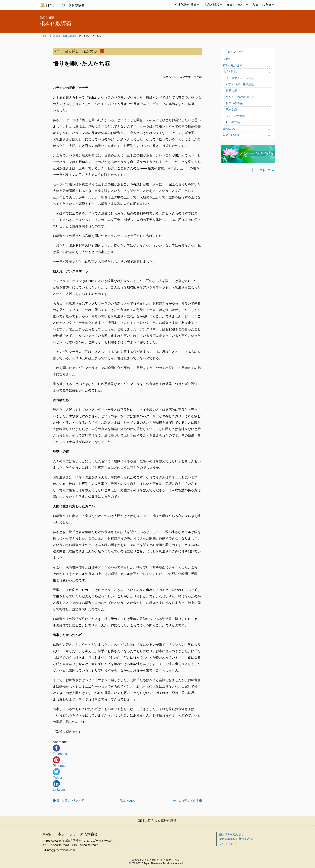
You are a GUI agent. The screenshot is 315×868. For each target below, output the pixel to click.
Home (43, 36)
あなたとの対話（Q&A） (241, 97)
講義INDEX (127, 801)
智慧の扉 (231, 91)
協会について (236, 5)
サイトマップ (227, 843)
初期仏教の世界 (185, 5)
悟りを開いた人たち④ (70, 801)
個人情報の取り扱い (232, 834)
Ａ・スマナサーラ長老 (240, 78)
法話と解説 (211, 5)
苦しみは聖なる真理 (186, 801)
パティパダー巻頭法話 (240, 84)
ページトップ (262, 170)
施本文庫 (231, 110)
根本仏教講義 (70, 36)
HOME (227, 59)
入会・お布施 (262, 5)
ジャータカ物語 (236, 116)
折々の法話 (233, 122)
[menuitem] (186, 5)
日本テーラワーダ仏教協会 (65, 5)
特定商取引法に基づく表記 (236, 839)
